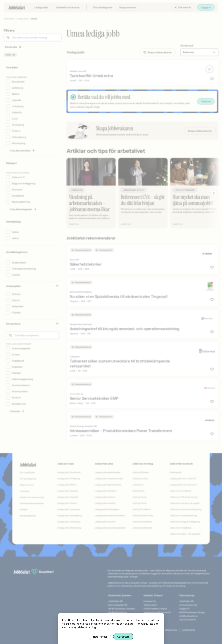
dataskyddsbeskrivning (81, 627)
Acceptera (123, 637)
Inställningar (100, 637)
